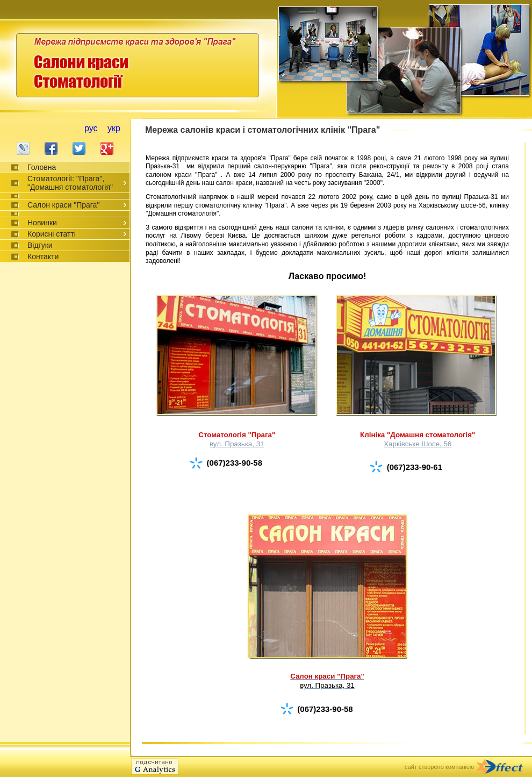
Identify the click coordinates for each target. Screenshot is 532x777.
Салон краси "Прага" (63, 205)
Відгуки (40, 245)
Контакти (43, 256)
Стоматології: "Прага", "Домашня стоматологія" (70, 183)
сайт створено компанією (439, 767)
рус (91, 128)
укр (114, 128)
